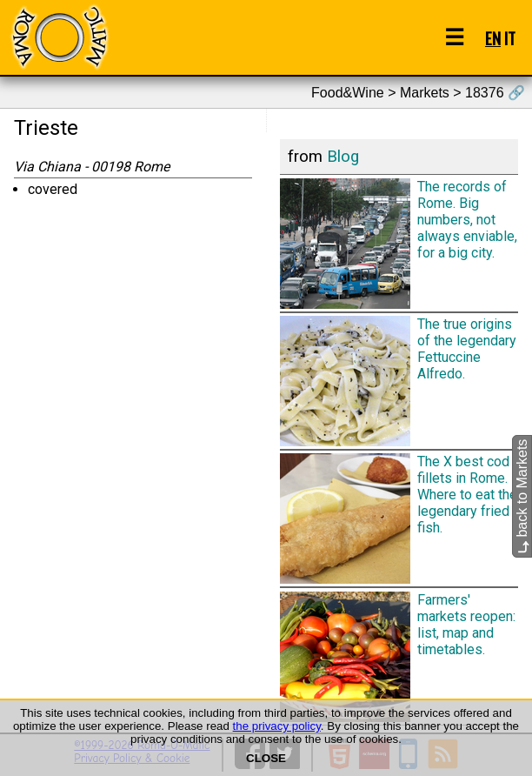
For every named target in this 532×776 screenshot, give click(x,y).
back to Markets (522, 496)
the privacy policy (277, 726)
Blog (343, 157)
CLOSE (266, 758)
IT (510, 38)
